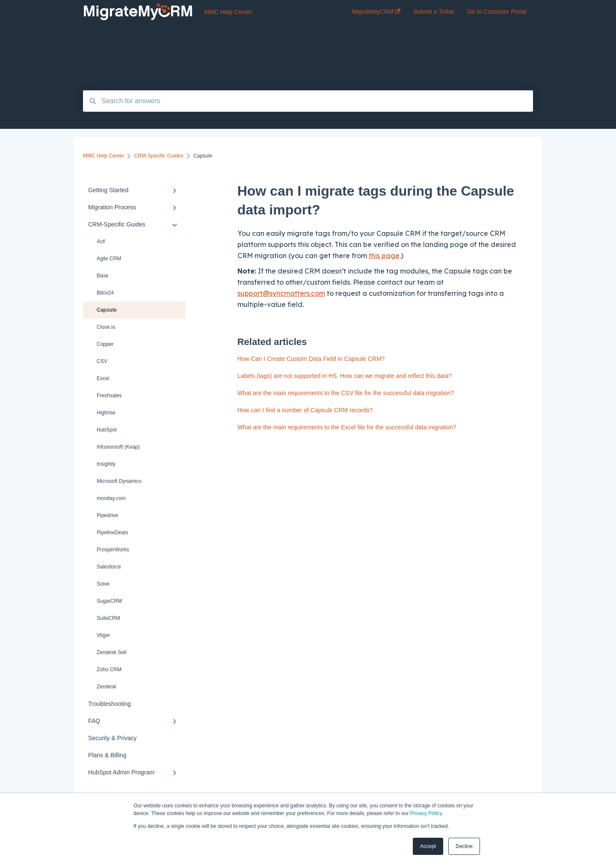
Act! (101, 241)
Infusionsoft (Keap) (118, 447)
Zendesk (107, 687)
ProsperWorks (113, 550)
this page (384, 256)
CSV (102, 361)
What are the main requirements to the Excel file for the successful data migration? (347, 427)
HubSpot (107, 430)
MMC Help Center (228, 12)
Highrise (106, 413)
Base (102, 276)
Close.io (106, 327)
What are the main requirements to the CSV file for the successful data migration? (346, 393)
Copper (105, 344)
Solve (103, 584)
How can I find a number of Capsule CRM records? (305, 410)
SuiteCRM (108, 618)
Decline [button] (464, 846)
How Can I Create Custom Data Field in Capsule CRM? (311, 359)
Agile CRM (109, 259)
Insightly (106, 464)
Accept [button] (428, 846)
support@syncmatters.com (281, 293)
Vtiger (103, 635)
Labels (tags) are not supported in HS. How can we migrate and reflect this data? (345, 376)
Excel (103, 378)
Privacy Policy (426, 813)
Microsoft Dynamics (119, 481)
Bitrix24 (105, 293)
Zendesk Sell (111, 652)
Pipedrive (107, 515)
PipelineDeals (112, 533)
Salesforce (109, 567)
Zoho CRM (109, 670)
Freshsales (109, 396)
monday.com (111, 498)
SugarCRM (109, 601)
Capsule (107, 310)
